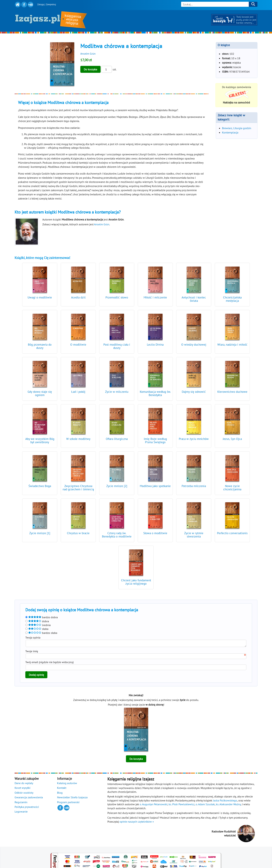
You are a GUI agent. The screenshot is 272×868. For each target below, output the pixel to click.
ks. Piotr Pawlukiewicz (182, 805)
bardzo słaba (41, 633)
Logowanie (21, 813)
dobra (37, 621)
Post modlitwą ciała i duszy (117, 346)
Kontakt (62, 789)
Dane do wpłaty (24, 784)
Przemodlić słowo (117, 297)
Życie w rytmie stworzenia (194, 535)
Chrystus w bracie (78, 533)
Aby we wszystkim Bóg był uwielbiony (40, 440)
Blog (60, 794)
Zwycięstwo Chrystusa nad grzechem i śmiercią (78, 488)
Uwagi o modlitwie (40, 297)
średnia (38, 625)
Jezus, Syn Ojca (232, 439)
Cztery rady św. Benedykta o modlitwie (117, 535)
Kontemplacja (230, 132)
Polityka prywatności (27, 808)
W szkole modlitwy (78, 439)
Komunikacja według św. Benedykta (155, 393)
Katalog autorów (67, 784)
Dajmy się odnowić (194, 392)
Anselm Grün (88, 54)
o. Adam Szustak (205, 805)
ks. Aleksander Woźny (228, 805)
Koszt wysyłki (22, 789)
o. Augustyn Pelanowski (154, 805)
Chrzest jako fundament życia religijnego (136, 582)
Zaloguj (41, 4)
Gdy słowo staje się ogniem (40, 393)
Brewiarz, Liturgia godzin (237, 128)
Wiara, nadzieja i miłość (232, 345)
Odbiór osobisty (24, 794)
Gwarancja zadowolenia (29, 798)
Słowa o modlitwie (155, 533)
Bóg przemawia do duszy (40, 346)
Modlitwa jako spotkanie (155, 486)
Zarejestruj (51, 4)
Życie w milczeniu (117, 392)
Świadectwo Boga (40, 486)
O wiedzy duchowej (194, 345)
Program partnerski (68, 803)
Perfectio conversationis (232, 533)
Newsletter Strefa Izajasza (72, 798)
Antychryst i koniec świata (194, 299)
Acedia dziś (78, 297)
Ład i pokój (78, 392)
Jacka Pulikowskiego (225, 801)
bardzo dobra (42, 617)
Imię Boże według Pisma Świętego (155, 440)
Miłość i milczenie (155, 297)
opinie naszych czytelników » (137, 823)
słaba (37, 629)
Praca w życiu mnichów (194, 439)
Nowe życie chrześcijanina (232, 488)
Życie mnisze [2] (117, 486)
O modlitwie (78, 345)
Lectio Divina (155, 345)
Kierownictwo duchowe (232, 392)
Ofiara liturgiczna (117, 439)
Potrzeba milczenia (194, 486)
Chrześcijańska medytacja (232, 299)
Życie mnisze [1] (40, 533)
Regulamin (21, 803)
